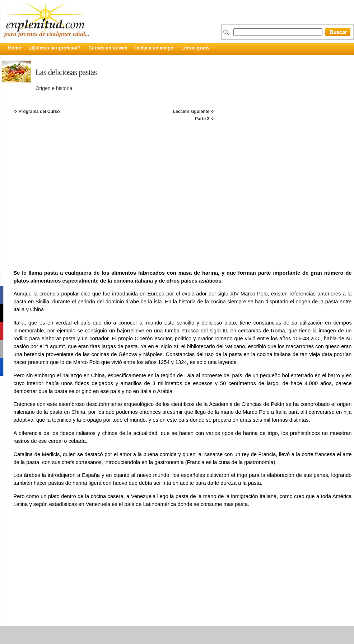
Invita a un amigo (154, 48)
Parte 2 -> (205, 119)
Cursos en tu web (108, 48)
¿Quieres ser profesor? (55, 48)
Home (15, 48)
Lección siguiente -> (194, 112)
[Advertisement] (74, 188)
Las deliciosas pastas (66, 72)
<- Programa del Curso (36, 112)
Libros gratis (195, 48)
